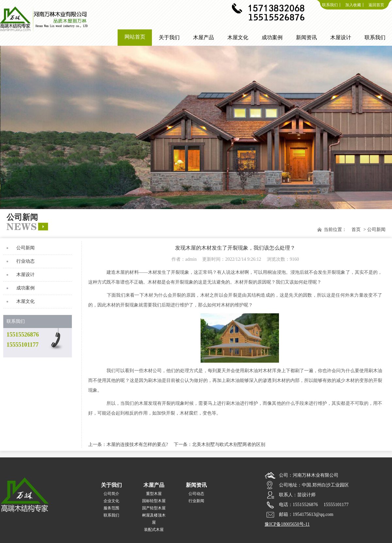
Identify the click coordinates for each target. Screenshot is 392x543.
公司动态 (196, 494)
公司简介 (111, 494)
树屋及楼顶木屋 (154, 519)
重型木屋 (154, 494)
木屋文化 (25, 301)
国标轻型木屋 (154, 501)
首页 (356, 230)
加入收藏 (353, 5)
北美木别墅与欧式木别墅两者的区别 (229, 444)
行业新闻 (196, 501)
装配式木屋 (154, 530)
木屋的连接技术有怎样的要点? (137, 444)
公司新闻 (25, 248)
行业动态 (25, 261)
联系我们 (330, 5)
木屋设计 (25, 275)
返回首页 (376, 5)
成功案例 (25, 288)
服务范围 (111, 508)
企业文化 (111, 501)
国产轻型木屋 (154, 508)
